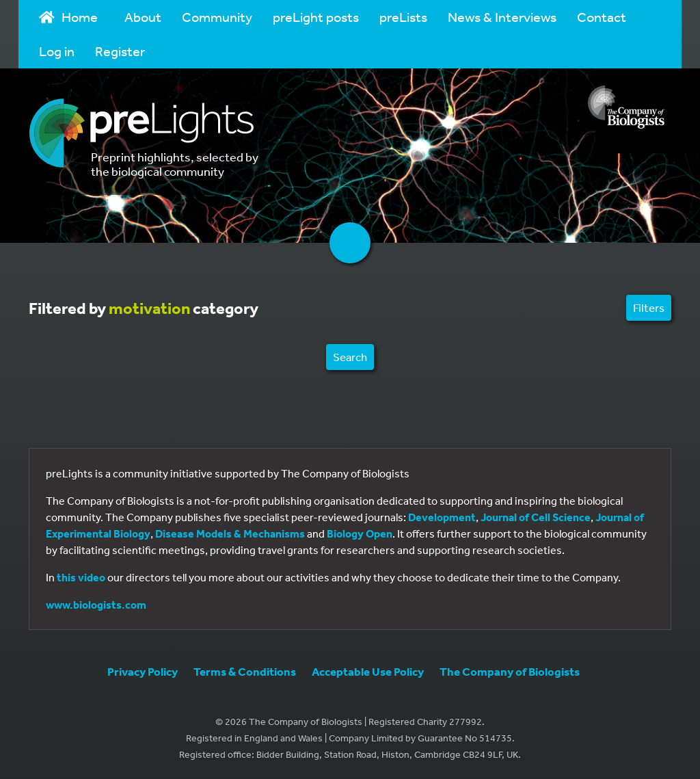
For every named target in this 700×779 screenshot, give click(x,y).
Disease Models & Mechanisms (230, 533)
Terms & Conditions (245, 671)
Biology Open (360, 533)
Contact (602, 17)
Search (350, 357)
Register (120, 51)
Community (217, 17)
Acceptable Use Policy (368, 671)
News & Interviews (502, 17)
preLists (403, 17)
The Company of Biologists (510, 671)
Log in (57, 51)
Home (68, 17)
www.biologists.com (96, 605)
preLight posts (316, 17)
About (143, 17)
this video (81, 577)
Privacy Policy (143, 671)
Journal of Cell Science (536, 517)
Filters (649, 307)
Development (442, 517)
